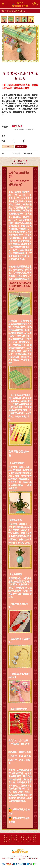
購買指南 (16, 154)
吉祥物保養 (28, 154)
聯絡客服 (36, 839)
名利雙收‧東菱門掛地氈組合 (16, 11)
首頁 (3, 11)
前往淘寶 (4, 839)
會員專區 (19, 839)
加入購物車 (21, 147)
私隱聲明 (31, 839)
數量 (3, 141)
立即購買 (8, 147)
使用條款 (29, 839)
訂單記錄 (21, 839)
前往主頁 (7, 839)
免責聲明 (33, 839)
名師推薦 (12, 839)
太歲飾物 (14, 839)
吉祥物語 (9, 839)
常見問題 (24, 839)
